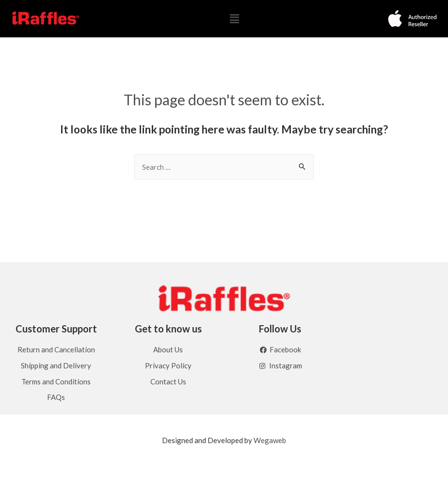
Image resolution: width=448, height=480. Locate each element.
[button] (234, 19)
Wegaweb (270, 441)
